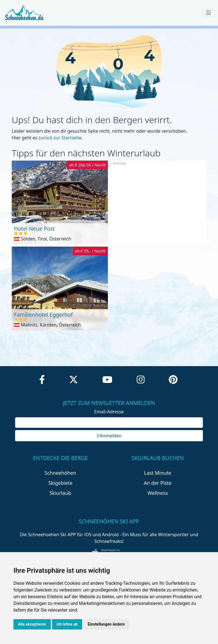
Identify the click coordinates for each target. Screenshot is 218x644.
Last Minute (158, 473)
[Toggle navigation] (208, 13)
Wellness (158, 493)
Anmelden (109, 436)
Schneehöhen (61, 473)
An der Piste (157, 483)
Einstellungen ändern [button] (106, 624)
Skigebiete (60, 483)
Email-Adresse (109, 412)
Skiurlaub (60, 493)
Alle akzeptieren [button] (32, 624)
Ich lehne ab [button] (67, 624)
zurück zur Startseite (60, 138)
